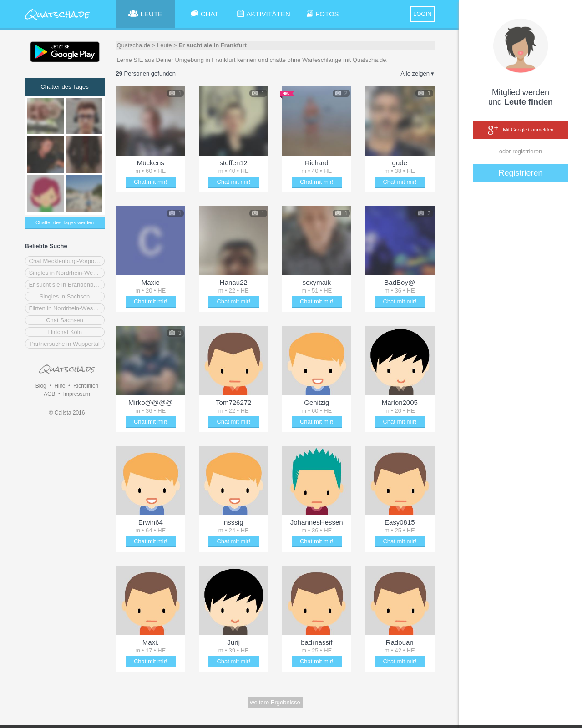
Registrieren (520, 173)
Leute (164, 45)
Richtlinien (86, 386)
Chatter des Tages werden (65, 222)
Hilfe (60, 386)
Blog (41, 386)
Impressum (77, 394)
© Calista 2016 (67, 413)
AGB (49, 394)
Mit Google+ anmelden (521, 130)
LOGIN (422, 14)
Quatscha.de (134, 45)
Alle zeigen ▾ (417, 73)
